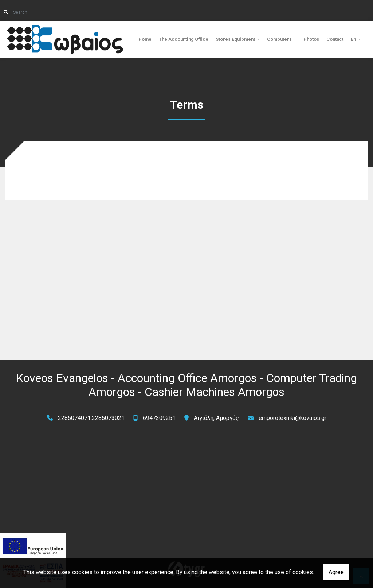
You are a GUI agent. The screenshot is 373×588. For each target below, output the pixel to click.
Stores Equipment (236, 39)
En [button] (354, 39)
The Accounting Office (184, 39)
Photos (311, 39)
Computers (280, 39)
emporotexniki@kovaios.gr (292, 418)
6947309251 (159, 418)
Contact (335, 39)
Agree (336, 572)
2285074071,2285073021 (91, 418)
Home (145, 39)
